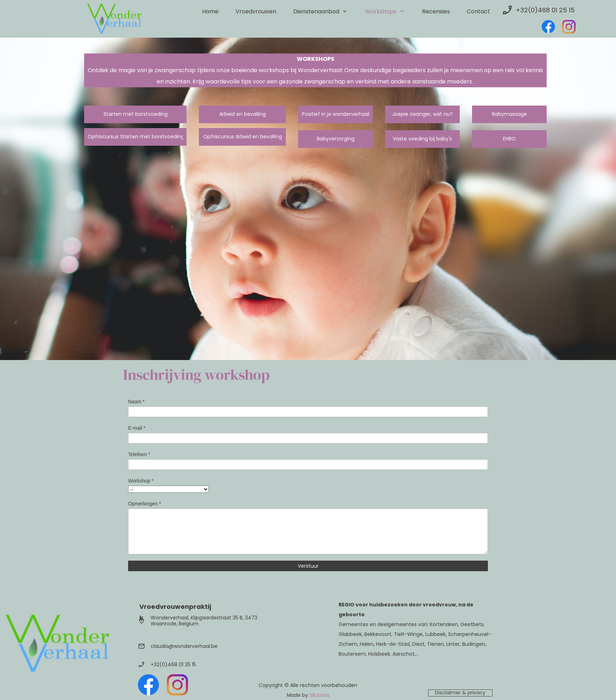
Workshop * (141, 481)
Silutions (319, 695)
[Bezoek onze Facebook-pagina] (548, 27)
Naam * (136, 402)
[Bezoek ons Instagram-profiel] (569, 27)
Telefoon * (139, 454)
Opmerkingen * (144, 504)
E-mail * (137, 428)
